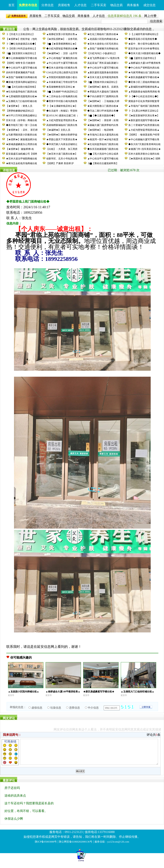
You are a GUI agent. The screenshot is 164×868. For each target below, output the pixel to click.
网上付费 (150, 16)
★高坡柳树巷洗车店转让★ (61, 87)
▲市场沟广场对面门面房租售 (144, 106)
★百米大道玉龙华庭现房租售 (103, 77)
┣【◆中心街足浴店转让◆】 (144, 96)
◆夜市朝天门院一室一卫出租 (22, 125)
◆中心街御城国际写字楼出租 (22, 58)
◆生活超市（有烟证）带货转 (62, 111)
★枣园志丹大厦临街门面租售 (103, 92)
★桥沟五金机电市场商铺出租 (22, 163)
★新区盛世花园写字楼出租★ (144, 120)
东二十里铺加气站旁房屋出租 (144, 125)
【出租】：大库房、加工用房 (62, 149)
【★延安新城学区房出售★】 (144, 116)
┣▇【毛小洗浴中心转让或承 (103, 154)
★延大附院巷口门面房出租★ (103, 106)
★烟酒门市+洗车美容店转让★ (145, 149)
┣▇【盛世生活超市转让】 (143, 58)
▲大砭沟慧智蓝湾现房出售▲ (62, 120)
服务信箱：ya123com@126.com (112, 847)
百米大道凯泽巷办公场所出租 (144, 154)
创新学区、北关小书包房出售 (62, 159)
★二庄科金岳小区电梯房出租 (62, 96)
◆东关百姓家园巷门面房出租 (103, 149)
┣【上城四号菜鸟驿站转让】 (144, 34)
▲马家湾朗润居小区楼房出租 (22, 135)
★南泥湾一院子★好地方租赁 (103, 139)
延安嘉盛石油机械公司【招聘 (22, 154)
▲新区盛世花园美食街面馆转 (103, 73)
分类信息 (47, 5)
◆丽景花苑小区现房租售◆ (143, 39)
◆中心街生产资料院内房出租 (144, 68)
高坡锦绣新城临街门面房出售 (62, 125)
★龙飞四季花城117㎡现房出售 (103, 58)
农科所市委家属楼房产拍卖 (20, 73)
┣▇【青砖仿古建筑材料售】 (103, 163)
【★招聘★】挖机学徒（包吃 (22, 39)
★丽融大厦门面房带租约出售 (103, 125)
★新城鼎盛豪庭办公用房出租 (22, 144)
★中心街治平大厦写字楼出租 (103, 68)
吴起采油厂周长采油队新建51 (103, 63)
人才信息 (80, 5)
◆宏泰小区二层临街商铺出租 (144, 82)
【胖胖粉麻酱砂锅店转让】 (20, 111)
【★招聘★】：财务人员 (19, 106)
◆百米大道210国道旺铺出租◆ (144, 53)
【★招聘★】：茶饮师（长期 (103, 120)
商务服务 (133, 5)
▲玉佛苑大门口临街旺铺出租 (22, 101)
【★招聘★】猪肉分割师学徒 (62, 135)
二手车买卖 (99, 5)
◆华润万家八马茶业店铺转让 (62, 144)
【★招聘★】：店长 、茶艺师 (22, 130)
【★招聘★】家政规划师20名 (22, 139)
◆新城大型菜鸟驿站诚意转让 (22, 82)
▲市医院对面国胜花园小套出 (62, 77)
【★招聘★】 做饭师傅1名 (20, 149)
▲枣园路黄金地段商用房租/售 (144, 92)
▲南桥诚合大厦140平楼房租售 (144, 63)
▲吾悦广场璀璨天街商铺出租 (103, 49)
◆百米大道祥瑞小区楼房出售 (62, 68)
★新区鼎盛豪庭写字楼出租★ (144, 77)
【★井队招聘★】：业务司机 (62, 39)
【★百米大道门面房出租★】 (62, 154)
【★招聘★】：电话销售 (100, 130)
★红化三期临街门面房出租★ (103, 34)
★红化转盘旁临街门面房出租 (22, 92)
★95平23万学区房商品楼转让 (22, 116)
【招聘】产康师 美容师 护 (60, 163)
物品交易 (117, 5)
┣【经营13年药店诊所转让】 (22, 49)
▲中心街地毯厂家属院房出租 (62, 58)
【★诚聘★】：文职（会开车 (62, 53)
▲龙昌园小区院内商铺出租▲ (103, 39)
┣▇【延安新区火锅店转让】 (22, 53)
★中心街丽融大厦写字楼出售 (144, 139)
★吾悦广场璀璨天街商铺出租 (22, 77)
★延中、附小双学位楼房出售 (144, 44)
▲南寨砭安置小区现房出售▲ (62, 34)
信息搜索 (156, 21)
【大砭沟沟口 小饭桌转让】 (102, 53)
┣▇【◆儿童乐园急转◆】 (102, 116)
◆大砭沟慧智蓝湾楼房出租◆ (62, 49)
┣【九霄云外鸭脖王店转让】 (144, 111)
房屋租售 (64, 5)
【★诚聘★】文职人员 (58, 130)
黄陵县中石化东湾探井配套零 (144, 101)
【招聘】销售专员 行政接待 (21, 63)
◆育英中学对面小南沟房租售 (62, 101)
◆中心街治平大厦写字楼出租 (22, 68)
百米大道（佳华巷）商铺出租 (22, 120)
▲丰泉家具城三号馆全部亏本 (62, 82)
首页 (11, 5)
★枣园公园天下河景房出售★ (62, 139)
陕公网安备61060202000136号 (76, 847)
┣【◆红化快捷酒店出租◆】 (22, 44)
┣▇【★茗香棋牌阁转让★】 (62, 44)
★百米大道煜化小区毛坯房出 (103, 44)
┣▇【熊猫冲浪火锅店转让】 (103, 82)
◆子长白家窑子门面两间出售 (103, 96)
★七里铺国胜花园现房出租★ (22, 96)
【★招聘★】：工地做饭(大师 (103, 101)
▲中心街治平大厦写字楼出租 (62, 63)
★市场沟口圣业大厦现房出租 (103, 135)
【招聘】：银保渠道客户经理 (144, 135)
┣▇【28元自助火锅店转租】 (22, 87)
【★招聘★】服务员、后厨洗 (103, 87)
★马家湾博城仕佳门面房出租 (144, 73)
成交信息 (149, 5)
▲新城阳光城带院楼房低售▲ (144, 87)
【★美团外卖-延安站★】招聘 (144, 159)
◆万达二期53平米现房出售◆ (103, 111)
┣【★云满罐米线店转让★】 (62, 106)
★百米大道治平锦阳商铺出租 (22, 159)
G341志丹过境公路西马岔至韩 (62, 73)
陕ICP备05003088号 (46, 847)
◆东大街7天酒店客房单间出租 (144, 144)
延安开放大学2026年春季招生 (144, 49)
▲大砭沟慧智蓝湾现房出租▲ (144, 130)
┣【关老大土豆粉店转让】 (20, 34)
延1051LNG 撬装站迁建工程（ (62, 116)
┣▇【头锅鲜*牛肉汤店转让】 (62, 92)
